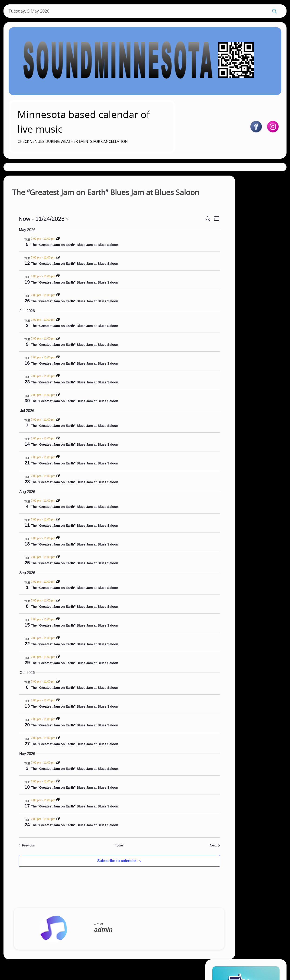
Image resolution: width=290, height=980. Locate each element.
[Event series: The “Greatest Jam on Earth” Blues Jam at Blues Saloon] (64, 252)
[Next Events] (175, 858)
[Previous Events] (32, 858)
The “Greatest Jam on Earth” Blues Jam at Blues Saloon (80, 258)
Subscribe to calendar (100, 874)
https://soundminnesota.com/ (252, 257)
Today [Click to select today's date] (102, 858)
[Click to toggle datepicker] (49, 232)
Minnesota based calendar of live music (112, 119)
